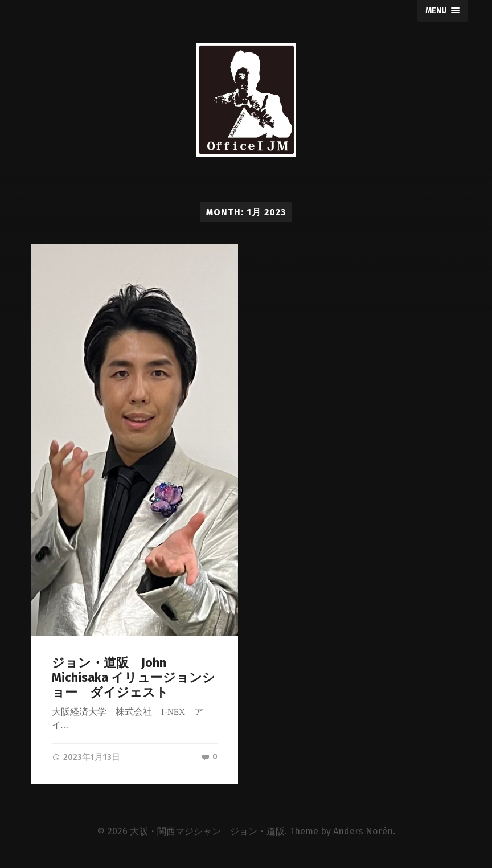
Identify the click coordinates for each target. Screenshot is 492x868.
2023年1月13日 (86, 757)
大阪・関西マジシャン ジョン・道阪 (207, 832)
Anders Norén (363, 832)
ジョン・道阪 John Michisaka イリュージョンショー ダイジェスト (134, 678)
